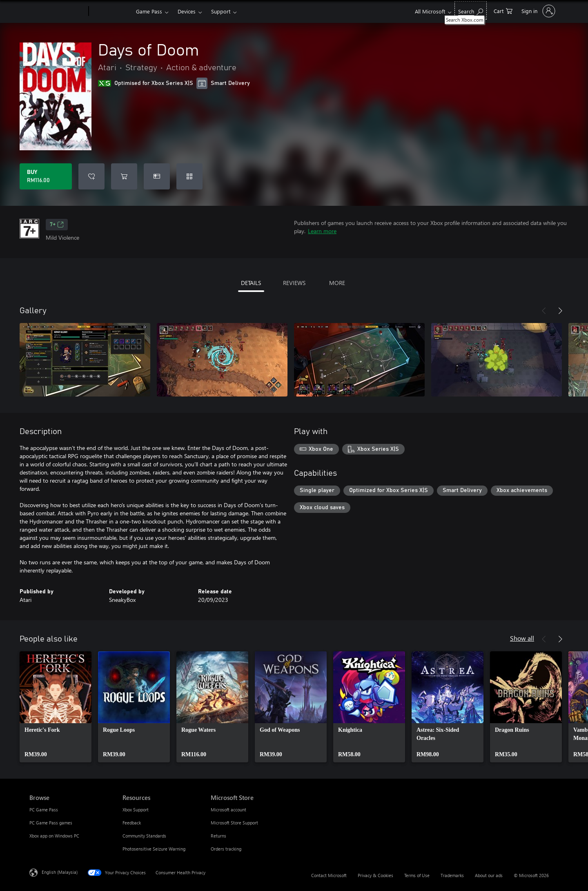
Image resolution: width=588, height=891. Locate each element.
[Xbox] (111, 11)
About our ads (489, 875)
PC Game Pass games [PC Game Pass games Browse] (51, 823)
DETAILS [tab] (251, 283)
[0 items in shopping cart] (503, 10)
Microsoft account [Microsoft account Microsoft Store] (228, 810)
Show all (522, 638)
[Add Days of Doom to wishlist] (91, 176)
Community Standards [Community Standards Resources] (144, 836)
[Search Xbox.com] (471, 10)
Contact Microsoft (329, 875)
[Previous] (544, 311)
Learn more (322, 231)
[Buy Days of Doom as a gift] (157, 176)
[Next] (560, 311)
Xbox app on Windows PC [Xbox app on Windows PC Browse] (54, 836)
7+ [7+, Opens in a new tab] (57, 225)
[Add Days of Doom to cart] (124, 176)
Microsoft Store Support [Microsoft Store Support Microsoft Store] (234, 823)
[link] (56, 707)
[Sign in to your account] (538, 11)
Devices (187, 11)
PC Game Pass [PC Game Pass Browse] (44, 810)
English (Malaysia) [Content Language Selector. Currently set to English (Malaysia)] (60, 872)
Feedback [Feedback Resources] (132, 823)
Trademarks (452, 875)
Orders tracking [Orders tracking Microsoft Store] (226, 849)
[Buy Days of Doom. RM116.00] (46, 176)
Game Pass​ (149, 11)
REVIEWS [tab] (294, 283)
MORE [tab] (337, 283)
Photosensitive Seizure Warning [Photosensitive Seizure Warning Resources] (154, 849)
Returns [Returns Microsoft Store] (218, 836)
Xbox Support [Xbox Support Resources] (136, 810)
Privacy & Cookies (375, 875)
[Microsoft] (57, 11)
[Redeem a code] (189, 176)
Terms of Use (417, 875)
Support (221, 11)
